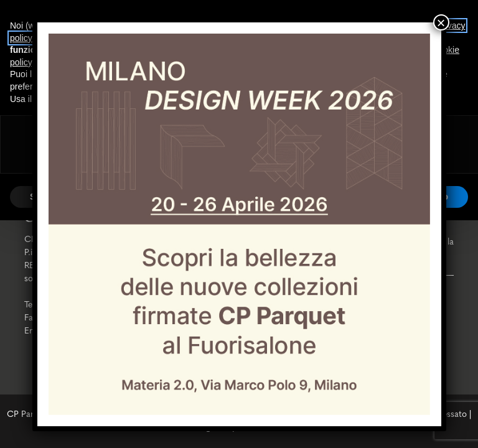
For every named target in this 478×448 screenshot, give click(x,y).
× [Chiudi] (441, 22)
